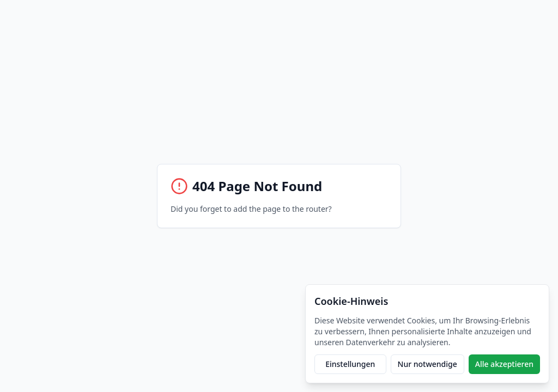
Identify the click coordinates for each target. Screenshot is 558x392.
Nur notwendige (427, 364)
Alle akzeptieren (504, 364)
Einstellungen (350, 364)
